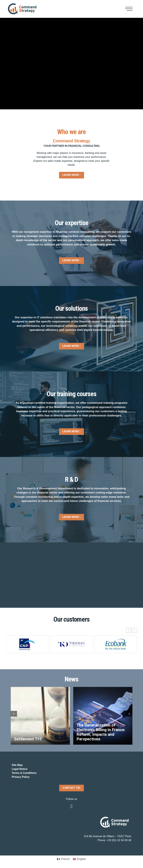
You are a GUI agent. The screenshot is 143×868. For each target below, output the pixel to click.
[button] (135, 630)
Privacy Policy (21, 777)
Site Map (17, 765)
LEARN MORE (71, 175)
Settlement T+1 (28, 739)
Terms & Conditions (24, 773)
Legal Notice (20, 769)
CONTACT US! (72, 788)
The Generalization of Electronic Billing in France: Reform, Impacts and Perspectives (101, 732)
